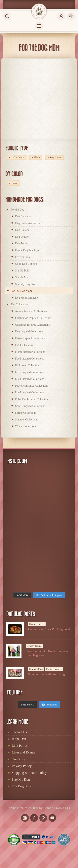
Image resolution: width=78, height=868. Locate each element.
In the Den (19, 739)
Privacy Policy (22, 766)
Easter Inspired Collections (30, 338)
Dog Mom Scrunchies (27, 298)
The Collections (20, 304)
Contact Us (19, 732)
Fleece (37, 157)
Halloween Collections (28, 365)
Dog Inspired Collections (29, 332)
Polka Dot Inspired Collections (32, 399)
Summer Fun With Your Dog (46, 674)
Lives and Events (23, 752)
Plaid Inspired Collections (30, 392)
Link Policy (20, 746)
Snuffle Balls (22, 271)
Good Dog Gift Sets (26, 264)
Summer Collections (27, 420)
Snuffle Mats (22, 277)
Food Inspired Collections (30, 359)
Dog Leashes (22, 237)
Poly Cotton (56, 157)
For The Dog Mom (21, 291)
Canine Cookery (37, 624)
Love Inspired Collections (30, 372)
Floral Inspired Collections (30, 352)
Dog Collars (22, 230)
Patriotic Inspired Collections (31, 386)
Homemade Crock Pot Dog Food (49, 629)
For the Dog (18, 210)
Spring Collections (26, 413)
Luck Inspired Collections (30, 379)
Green (14, 183)
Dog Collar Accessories (28, 223)
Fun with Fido (36, 669)
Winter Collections (26, 426)
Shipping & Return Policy (29, 773)
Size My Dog (21, 779)
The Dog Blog (21, 786)
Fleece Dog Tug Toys (27, 250)
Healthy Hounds (35, 646)
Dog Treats (21, 243)
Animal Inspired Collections (31, 311)
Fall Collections (24, 345)
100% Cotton (18, 157)
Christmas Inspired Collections (32, 325)
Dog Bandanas (23, 216)
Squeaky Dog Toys (26, 284)
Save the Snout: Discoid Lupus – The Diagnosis (47, 653)
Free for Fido (22, 257)
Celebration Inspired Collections (33, 318)
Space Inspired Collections (30, 406)
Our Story (19, 759)
